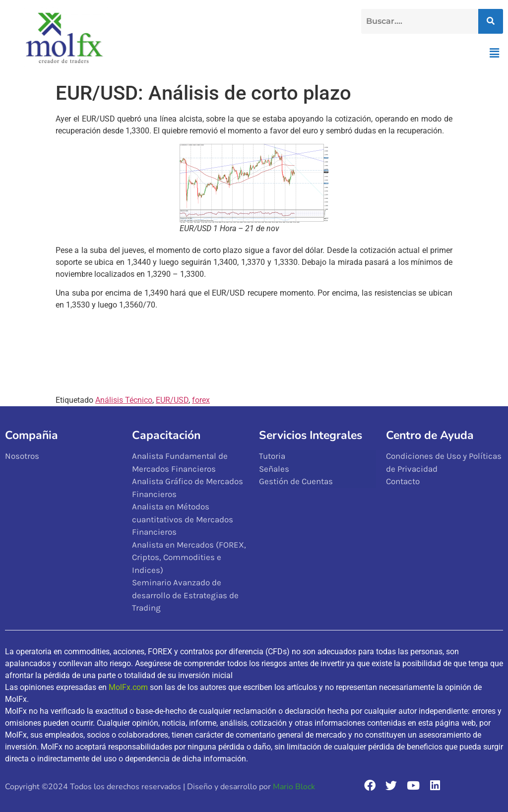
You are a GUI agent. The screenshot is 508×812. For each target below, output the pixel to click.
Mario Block (294, 787)
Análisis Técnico (124, 400)
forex (201, 400)
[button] (495, 53)
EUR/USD (172, 400)
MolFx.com (128, 687)
